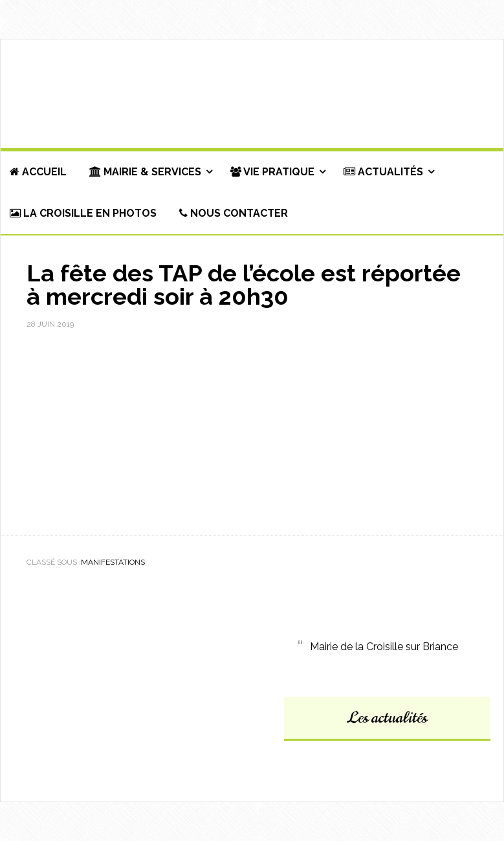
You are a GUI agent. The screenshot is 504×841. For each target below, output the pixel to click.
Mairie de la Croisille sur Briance (384, 647)
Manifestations (113, 562)
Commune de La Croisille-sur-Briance (252, 94)
